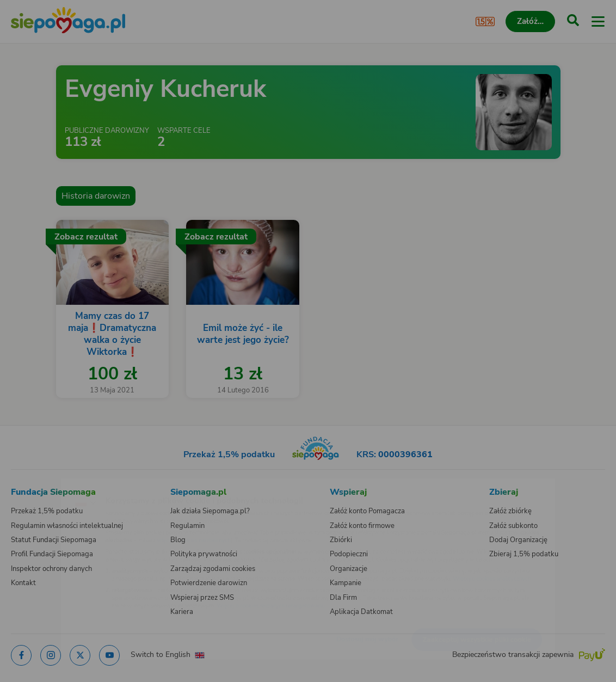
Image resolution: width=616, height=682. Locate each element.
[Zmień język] (30, 487)
